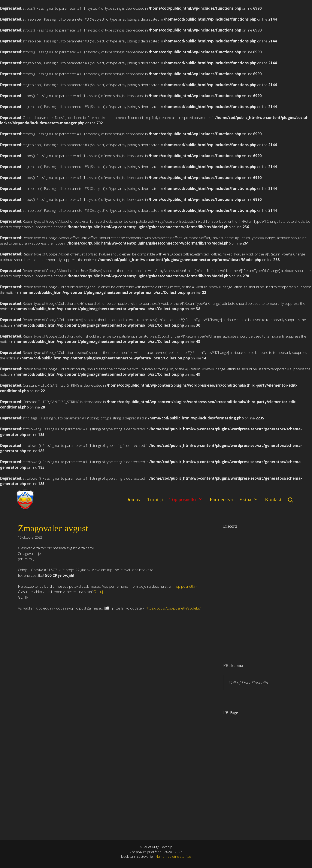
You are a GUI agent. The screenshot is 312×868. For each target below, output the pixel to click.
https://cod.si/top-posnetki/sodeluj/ (173, 608)
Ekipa (250, 499)
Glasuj (98, 592)
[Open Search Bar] (291, 499)
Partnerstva (221, 499)
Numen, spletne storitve (173, 856)
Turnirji (155, 499)
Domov (133, 499)
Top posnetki (188, 499)
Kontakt (273, 499)
